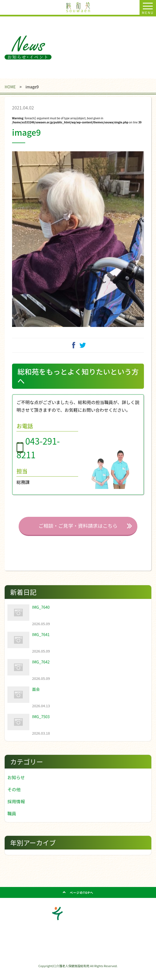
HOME (10, 87)
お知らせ (16, 786)
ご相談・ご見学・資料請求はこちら (78, 534)
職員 (12, 822)
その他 (14, 798)
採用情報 (16, 810)
